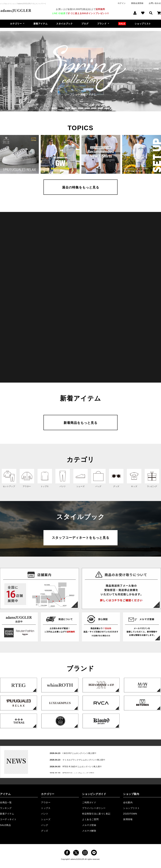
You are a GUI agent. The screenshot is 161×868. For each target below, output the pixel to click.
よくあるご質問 (90, 819)
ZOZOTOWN (130, 814)
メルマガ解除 (89, 831)
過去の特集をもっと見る (81, 187)
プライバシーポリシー (94, 808)
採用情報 (128, 819)
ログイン (122, 3)
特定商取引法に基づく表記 (96, 814)
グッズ (45, 831)
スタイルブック (64, 24)
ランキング (6, 808)
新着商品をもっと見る (80, 423)
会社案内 (128, 802)
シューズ (46, 819)
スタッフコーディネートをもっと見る (81, 538)
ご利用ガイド (89, 802)
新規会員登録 (137, 3)
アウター (46, 802)
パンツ (45, 814)
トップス (46, 808)
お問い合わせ (155, 3)
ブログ (85, 24)
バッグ (45, 825)
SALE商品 (5, 825)
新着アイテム (41, 24)
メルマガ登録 (89, 825)
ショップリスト (143, 24)
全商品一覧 (6, 802)
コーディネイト (8, 819)
